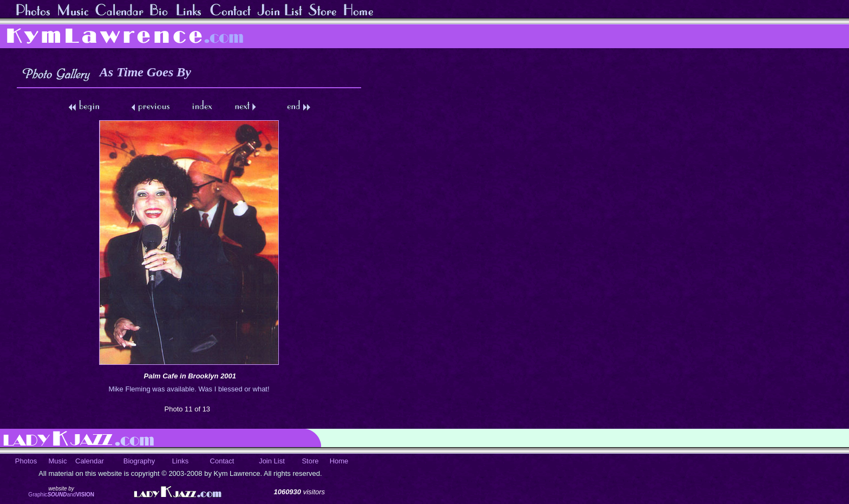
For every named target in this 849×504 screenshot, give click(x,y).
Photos (26, 461)
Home (339, 461)
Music (58, 461)
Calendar (90, 461)
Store (310, 461)
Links (180, 461)
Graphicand (61, 495)
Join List (272, 461)
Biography (139, 461)
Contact (222, 461)
